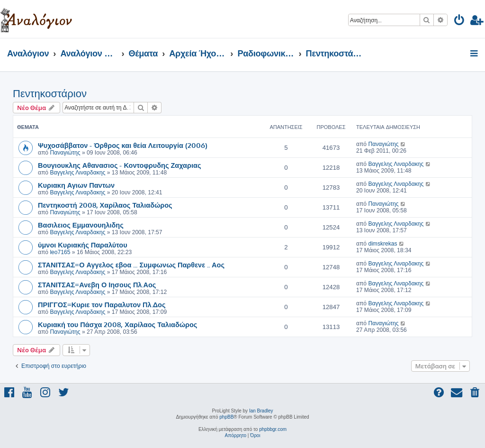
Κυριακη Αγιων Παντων (76, 185)
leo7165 (60, 252)
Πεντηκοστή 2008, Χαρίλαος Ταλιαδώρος (105, 205)
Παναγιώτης (65, 153)
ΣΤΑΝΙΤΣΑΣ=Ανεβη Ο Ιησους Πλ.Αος (97, 284)
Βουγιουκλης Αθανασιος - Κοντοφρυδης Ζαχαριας (120, 165)
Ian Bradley (261, 411)
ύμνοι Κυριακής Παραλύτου (83, 245)
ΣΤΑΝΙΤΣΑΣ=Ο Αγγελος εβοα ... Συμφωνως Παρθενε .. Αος (131, 265)
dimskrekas (382, 244)
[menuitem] (460, 22)
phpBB (226, 417)
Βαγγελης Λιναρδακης (77, 173)
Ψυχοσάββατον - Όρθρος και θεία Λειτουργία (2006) (123, 145)
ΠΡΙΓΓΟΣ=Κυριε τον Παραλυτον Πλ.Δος (102, 304)
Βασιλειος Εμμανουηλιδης (81, 225)
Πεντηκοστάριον (50, 94)
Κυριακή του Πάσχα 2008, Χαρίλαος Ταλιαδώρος (117, 324)
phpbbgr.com (273, 429)
